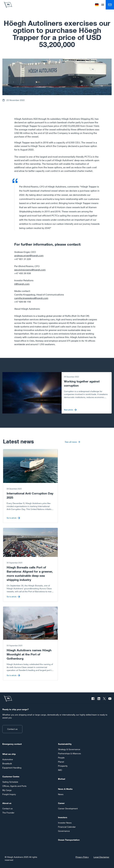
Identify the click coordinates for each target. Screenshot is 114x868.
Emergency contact (12, 744)
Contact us (12, 729)
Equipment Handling (12, 768)
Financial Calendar (67, 827)
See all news (73, 442)
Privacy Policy (82, 857)
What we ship (9, 754)
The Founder (8, 813)
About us (7, 803)
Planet (61, 762)
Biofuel (62, 779)
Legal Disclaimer (101, 857)
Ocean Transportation (69, 840)
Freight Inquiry (9, 794)
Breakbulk (7, 763)
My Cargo (7, 790)
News (61, 794)
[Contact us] (110, 5)
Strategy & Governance (69, 749)
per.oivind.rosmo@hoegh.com (30, 270)
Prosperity (63, 766)
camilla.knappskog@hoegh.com (31, 298)
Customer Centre (11, 776)
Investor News (65, 823)
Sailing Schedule (10, 782)
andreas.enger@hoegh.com (29, 255)
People (61, 758)
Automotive (8, 759)
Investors (63, 817)
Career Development (68, 808)
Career (61, 803)
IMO (60, 770)
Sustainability (65, 744)
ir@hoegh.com (22, 284)
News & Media (65, 789)
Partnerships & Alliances (69, 753)
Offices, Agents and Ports (14, 786)
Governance (64, 831)
